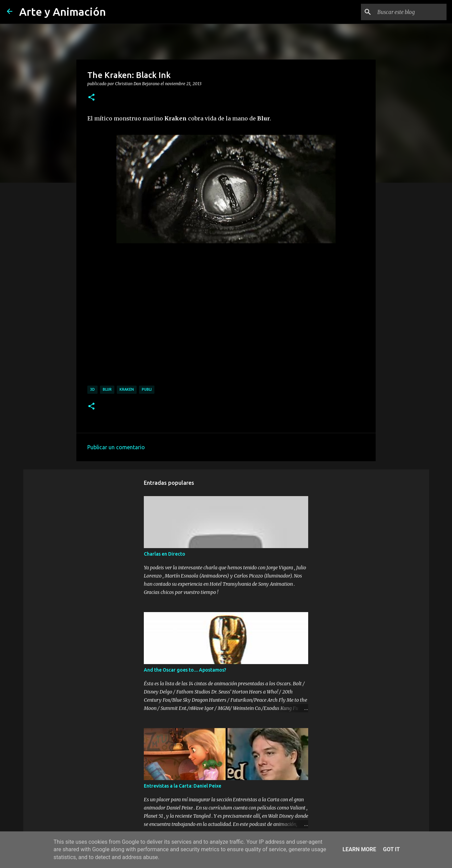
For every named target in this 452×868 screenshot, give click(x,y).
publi (147, 389)
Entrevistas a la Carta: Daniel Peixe (183, 786)
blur (107, 389)
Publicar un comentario (116, 447)
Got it (391, 849)
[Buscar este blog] (411, 12)
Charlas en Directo (165, 554)
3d (92, 389)
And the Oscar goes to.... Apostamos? (185, 670)
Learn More (359, 849)
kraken (127, 389)
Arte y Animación (62, 12)
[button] (91, 98)
